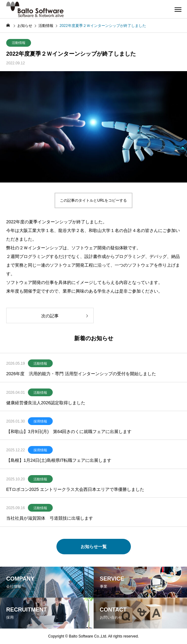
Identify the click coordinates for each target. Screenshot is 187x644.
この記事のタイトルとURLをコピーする (93, 200)
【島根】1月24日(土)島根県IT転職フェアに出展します (59, 460)
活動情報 (19, 43)
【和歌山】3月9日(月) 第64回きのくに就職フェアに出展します (69, 431)
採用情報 (40, 421)
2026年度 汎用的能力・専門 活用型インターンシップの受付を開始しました (81, 374)
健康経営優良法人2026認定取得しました (46, 403)
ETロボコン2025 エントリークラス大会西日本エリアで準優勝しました (75, 489)
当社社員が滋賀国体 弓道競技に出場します (50, 518)
